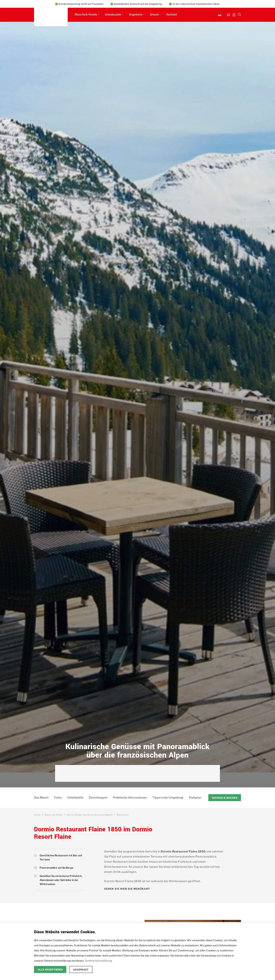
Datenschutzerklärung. (99, 961)
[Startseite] (228, 15)
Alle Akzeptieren (50, 970)
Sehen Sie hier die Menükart (127, 889)
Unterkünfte (75, 798)
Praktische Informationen (130, 798)
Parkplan (195, 798)
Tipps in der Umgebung (168, 798)
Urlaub (155, 14)
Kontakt (172, 14)
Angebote (137, 14)
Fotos (58, 798)
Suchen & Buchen (225, 798)
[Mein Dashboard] (234, 15)
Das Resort (41, 798)
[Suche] (240, 15)
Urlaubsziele (114, 14)
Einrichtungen (98, 798)
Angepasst (81, 970)
